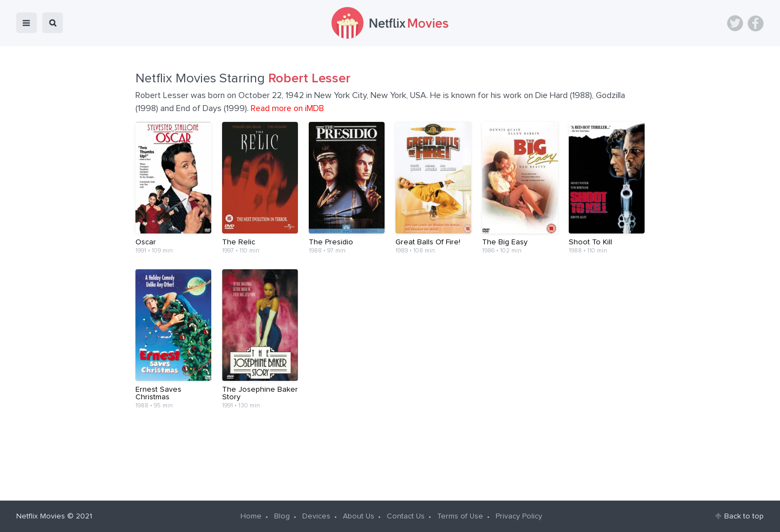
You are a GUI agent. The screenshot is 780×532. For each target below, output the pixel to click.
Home (251, 516)
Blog (282, 516)
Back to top (744, 516)
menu (27, 23)
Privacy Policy (519, 516)
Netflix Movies (41, 516)
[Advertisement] (390, 451)
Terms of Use (460, 516)
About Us (359, 516)
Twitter (735, 23)
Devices (316, 516)
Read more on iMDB (287, 108)
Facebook (756, 23)
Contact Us (406, 516)
